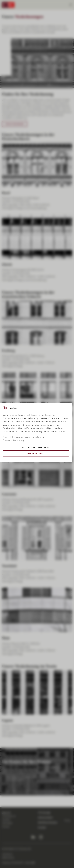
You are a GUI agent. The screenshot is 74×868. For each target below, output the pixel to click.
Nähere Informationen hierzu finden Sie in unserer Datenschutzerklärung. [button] (26, 439)
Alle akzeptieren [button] (36, 454)
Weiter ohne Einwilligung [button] (36, 447)
